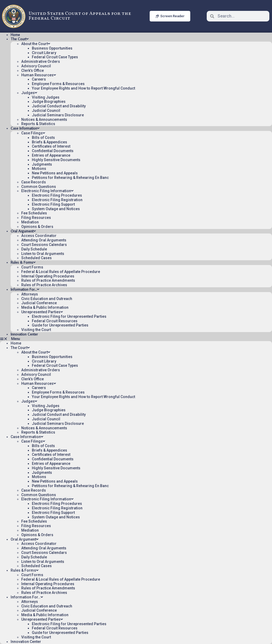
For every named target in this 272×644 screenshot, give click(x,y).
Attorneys (30, 294)
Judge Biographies (49, 102)
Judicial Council (46, 111)
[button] (136, 339)
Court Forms (32, 267)
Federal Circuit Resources (55, 321)
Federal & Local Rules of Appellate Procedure (61, 272)
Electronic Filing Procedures (57, 195)
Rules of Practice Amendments (48, 280)
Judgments (42, 164)
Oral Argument (23, 231)
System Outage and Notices (56, 209)
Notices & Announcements (44, 120)
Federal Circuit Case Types (55, 57)
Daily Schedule (34, 249)
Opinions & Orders (37, 227)
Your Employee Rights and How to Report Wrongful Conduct (83, 88)
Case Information (25, 128)
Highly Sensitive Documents (56, 160)
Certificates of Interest (51, 146)
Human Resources (39, 75)
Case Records (34, 182)
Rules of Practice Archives (44, 285)
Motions (39, 169)
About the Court (36, 44)
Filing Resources (36, 218)
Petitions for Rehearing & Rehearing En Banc (70, 178)
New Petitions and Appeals (55, 173)
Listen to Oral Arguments (43, 254)
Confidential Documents (53, 151)
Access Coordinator (39, 236)
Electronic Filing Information (47, 191)
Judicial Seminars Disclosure (58, 115)
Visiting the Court (36, 330)
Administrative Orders (41, 61)
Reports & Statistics (38, 124)
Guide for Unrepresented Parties (60, 325)
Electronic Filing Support (53, 204)
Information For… (25, 289)
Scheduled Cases (36, 258)
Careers (39, 79)
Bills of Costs (43, 138)
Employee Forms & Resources (58, 84)
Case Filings (33, 133)
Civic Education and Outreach (47, 299)
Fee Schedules (34, 213)
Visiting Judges (46, 97)
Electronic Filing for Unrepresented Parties (69, 316)
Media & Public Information (45, 307)
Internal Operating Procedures (48, 276)
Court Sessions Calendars (44, 245)
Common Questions (39, 187)
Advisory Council (36, 66)
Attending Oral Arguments (44, 240)
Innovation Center (24, 334)
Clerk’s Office (33, 70)
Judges (29, 93)
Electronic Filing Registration (57, 200)
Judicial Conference (39, 303)
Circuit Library (44, 53)
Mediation (30, 222)
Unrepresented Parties (42, 312)
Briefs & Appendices (49, 142)
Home (15, 35)
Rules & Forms (23, 262)
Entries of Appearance (51, 155)
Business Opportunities (52, 48)
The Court (20, 39)
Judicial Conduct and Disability (59, 106)
